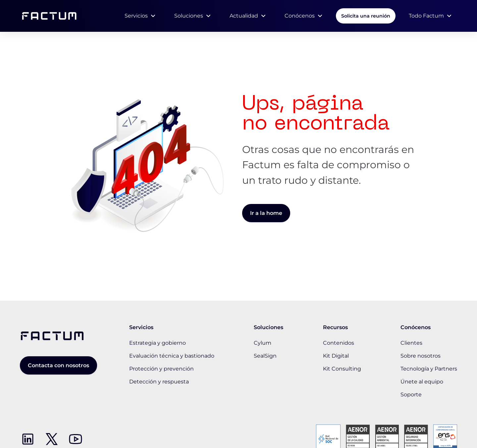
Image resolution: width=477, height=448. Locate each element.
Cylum (263, 343)
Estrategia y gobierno (158, 343)
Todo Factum (426, 16)
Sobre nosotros (421, 356)
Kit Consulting (342, 369)
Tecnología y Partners (429, 369)
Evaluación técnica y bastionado (172, 356)
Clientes (411, 343)
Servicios (136, 16)
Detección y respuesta (159, 382)
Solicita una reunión (366, 16)
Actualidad (244, 16)
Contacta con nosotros (58, 365)
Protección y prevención (161, 369)
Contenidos (339, 343)
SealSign (265, 356)
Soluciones (189, 16)
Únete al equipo (422, 382)
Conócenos (300, 16)
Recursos (335, 327)
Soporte (411, 395)
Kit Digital (336, 356)
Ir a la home (266, 213)
